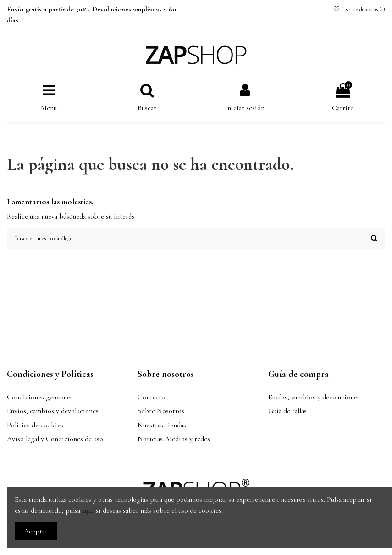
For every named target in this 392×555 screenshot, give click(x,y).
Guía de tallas (287, 411)
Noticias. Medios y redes (174, 439)
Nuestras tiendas (162, 425)
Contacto (151, 397)
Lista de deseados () (359, 9)
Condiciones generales (40, 397)
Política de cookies (35, 425)
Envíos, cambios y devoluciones (53, 411)
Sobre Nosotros (161, 411)
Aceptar (36, 531)
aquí (88, 510)
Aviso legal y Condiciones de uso (55, 439)
